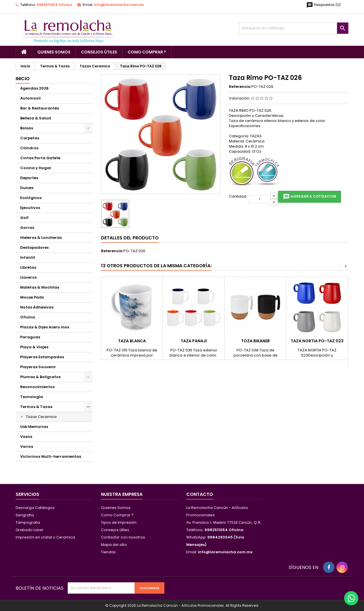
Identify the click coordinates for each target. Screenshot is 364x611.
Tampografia (28, 522)
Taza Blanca (132, 341)
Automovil (30, 98)
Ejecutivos (30, 208)
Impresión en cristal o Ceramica (45, 537)
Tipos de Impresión (119, 522)
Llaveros (28, 277)
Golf (24, 218)
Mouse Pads (32, 297)
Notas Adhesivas (37, 307)
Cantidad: (238, 196)
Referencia (240, 87)
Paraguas (30, 337)
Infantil (28, 257)
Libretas (28, 267)
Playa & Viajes (34, 347)
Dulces (27, 188)
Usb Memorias (34, 427)
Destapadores (34, 247)
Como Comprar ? (147, 52)
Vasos (26, 437)
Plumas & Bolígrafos (40, 377)
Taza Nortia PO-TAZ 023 (317, 341)
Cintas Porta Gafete (40, 158)
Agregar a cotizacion (310, 197)
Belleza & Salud (36, 118)
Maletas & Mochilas (40, 287)
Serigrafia (25, 515)
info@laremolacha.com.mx (119, 5)
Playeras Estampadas (42, 357)
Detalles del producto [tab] (130, 238)
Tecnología (32, 397)
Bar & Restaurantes (40, 108)
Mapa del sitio (114, 545)
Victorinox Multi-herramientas (51, 456)
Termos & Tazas (36, 407)
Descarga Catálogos (35, 508)
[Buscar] (294, 28)
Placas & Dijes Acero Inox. (45, 327)
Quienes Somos (54, 52)
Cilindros (29, 148)
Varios (27, 447)
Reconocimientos (37, 387)
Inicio (23, 79)
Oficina (28, 317)
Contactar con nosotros (123, 537)
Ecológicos (31, 198)
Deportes (29, 178)
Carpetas (30, 138)
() (323, 5)
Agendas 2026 (34, 88)
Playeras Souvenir (38, 367)
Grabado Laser (30, 530)
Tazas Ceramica (41, 417)
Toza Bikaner (256, 341)
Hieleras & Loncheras (41, 238)
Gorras (27, 228)
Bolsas (27, 128)
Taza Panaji (194, 341)
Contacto (200, 494)
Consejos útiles (99, 52)
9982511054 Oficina (54, 5)
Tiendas (108, 552)
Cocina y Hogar (36, 168)
